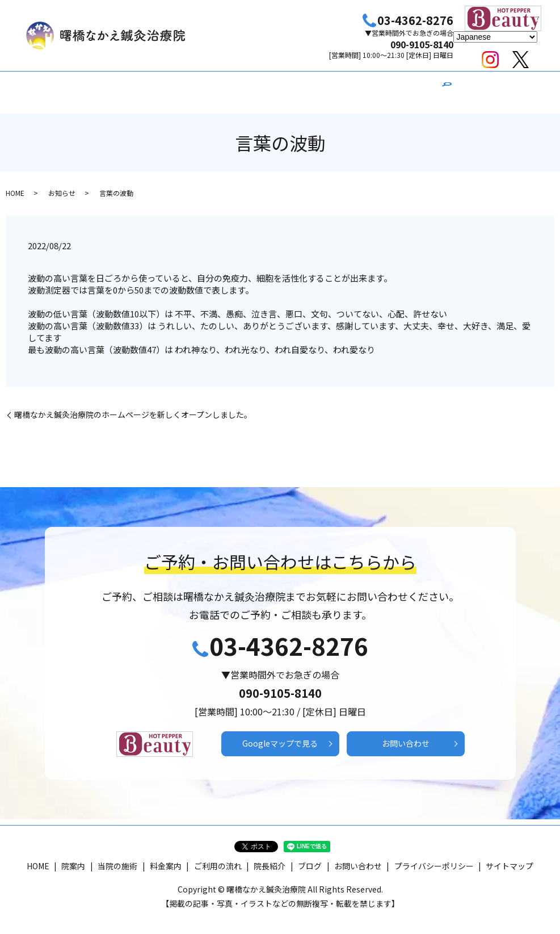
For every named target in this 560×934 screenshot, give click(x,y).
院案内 (164, 86)
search (447, 87)
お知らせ (62, 181)
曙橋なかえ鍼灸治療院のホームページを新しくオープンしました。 (133, 404)
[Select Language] (495, 37)
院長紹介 (374, 86)
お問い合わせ (406, 735)
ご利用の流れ (319, 86)
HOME (125, 86)
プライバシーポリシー (434, 858)
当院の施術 (212, 86)
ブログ (418, 86)
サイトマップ (510, 858)
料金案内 (263, 86)
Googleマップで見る (280, 735)
